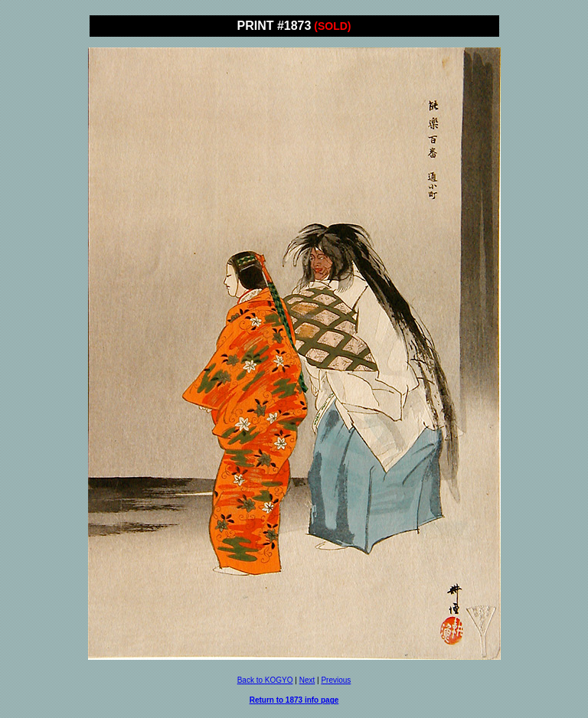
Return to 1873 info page (294, 700)
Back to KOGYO (265, 680)
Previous (336, 680)
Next (307, 680)
